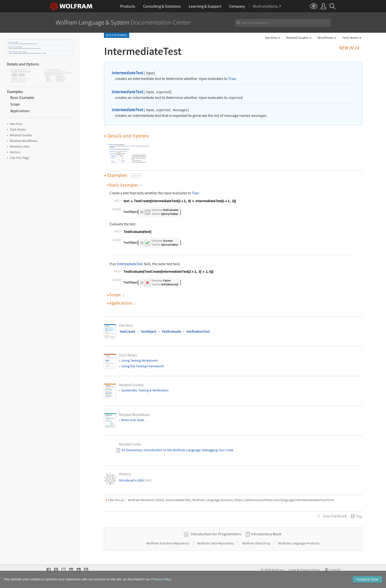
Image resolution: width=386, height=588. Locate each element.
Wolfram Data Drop (257, 543)
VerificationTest (198, 331)
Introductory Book (266, 534)
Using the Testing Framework (143, 366)
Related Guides (297, 38)
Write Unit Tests (133, 420)
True (37, 44)
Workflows (325, 38)
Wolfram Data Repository (216, 543)
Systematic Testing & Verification (145, 390)
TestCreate (127, 331)
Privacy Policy (310, 570)
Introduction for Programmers (216, 534)
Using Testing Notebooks (140, 360)
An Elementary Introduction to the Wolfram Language (161, 450)
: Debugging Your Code (217, 450)
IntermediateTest (11, 42)
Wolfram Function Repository (168, 543)
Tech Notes (350, 38)
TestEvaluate (171, 331)
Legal (292, 570)
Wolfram (278, 570)
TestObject (148, 331)
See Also (271, 38)
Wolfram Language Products (299, 543)
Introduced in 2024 (135, 480)
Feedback (335, 516)
